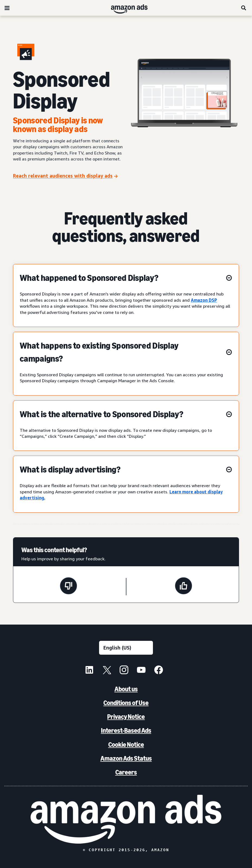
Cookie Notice (126, 745)
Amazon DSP (204, 300)
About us (126, 689)
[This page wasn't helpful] (68, 587)
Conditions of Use (126, 703)
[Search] (244, 8)
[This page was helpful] (184, 587)
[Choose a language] (126, 648)
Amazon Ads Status (126, 758)
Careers (126, 772)
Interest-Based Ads (126, 730)
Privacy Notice (126, 717)
